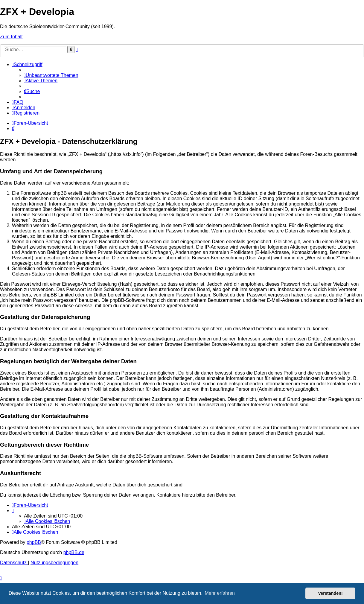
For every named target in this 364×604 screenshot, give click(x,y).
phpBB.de (74, 552)
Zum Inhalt (11, 37)
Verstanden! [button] (331, 593)
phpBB (34, 542)
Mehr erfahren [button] (220, 593)
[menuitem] (51, 75)
